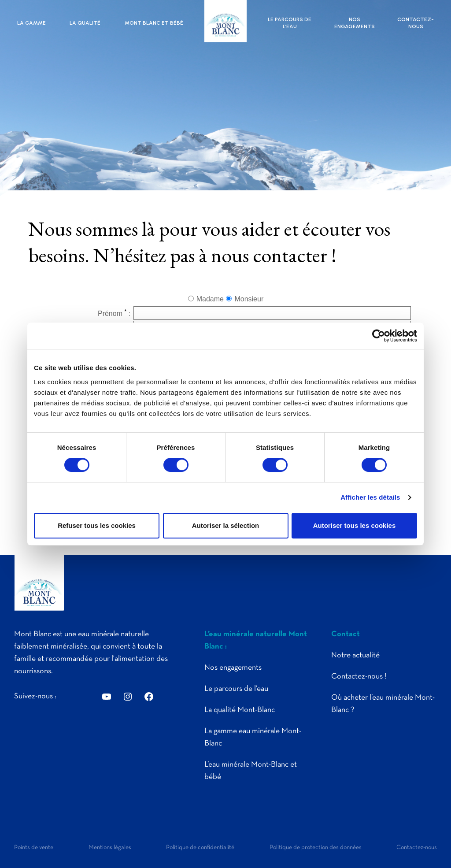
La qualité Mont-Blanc (240, 710)
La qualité (85, 23)
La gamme (31, 23)
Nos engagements (355, 23)
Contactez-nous (416, 23)
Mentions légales (110, 848)
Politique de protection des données (316, 848)
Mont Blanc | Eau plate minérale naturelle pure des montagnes (225, 21)
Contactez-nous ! (359, 677)
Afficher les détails (370, 497)
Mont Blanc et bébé (154, 23)
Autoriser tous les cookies (355, 525)
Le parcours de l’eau (290, 23)
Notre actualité (355, 655)
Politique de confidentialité (200, 848)
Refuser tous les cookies (97, 525)
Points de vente (34, 848)
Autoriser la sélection (226, 525)
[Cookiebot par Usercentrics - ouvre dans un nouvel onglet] (379, 336)
